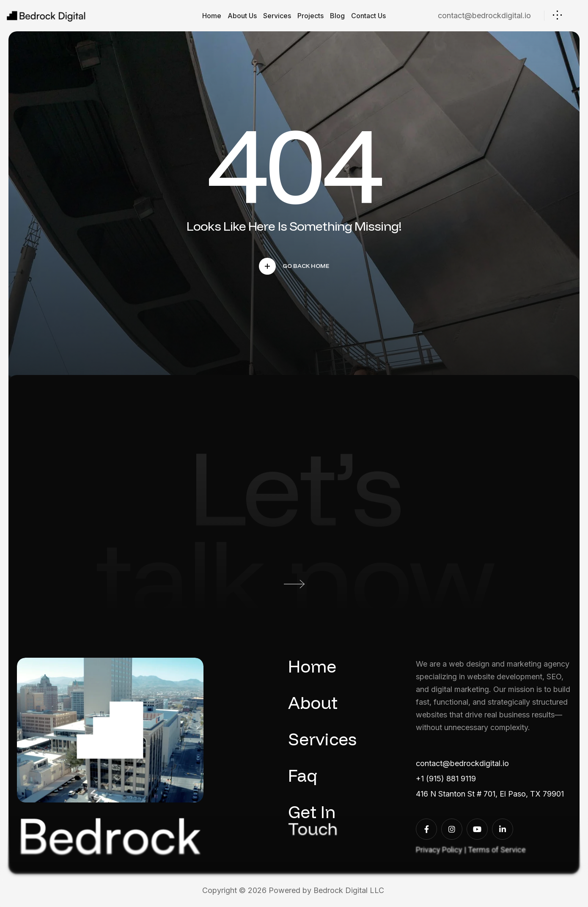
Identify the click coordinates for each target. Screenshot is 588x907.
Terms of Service (497, 850)
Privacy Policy (439, 850)
